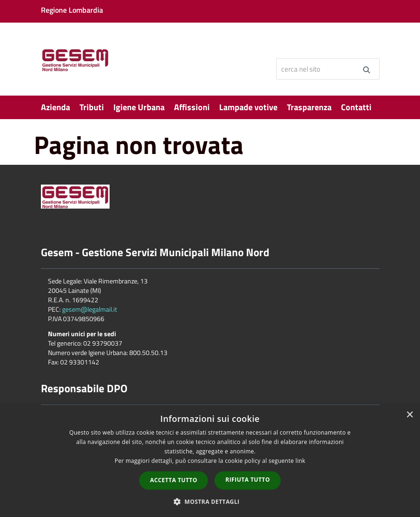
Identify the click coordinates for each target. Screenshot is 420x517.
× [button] (409, 415)
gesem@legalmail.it (90, 309)
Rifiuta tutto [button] (248, 480)
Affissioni (192, 107)
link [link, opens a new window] (300, 461)
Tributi (92, 107)
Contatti (356, 107)
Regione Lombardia (72, 10)
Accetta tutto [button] (174, 480)
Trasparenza (309, 107)
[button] (210, 501)
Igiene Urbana (139, 107)
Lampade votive (248, 107)
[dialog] (210, 461)
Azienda (55, 107)
